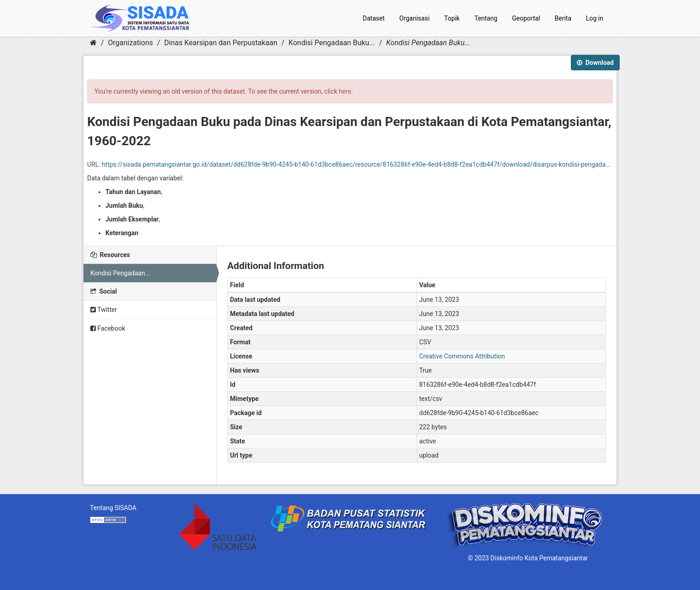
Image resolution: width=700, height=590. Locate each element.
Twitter (104, 310)
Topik (452, 18)
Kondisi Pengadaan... (120, 273)
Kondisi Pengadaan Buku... (332, 43)
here (345, 91)
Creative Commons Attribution (462, 356)
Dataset (374, 18)
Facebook (108, 328)
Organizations (131, 43)
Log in (595, 18)
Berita (563, 18)
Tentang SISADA (113, 508)
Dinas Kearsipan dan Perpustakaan (221, 43)
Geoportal (526, 18)
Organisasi (414, 18)
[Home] (93, 43)
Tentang (486, 18)
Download (595, 63)
